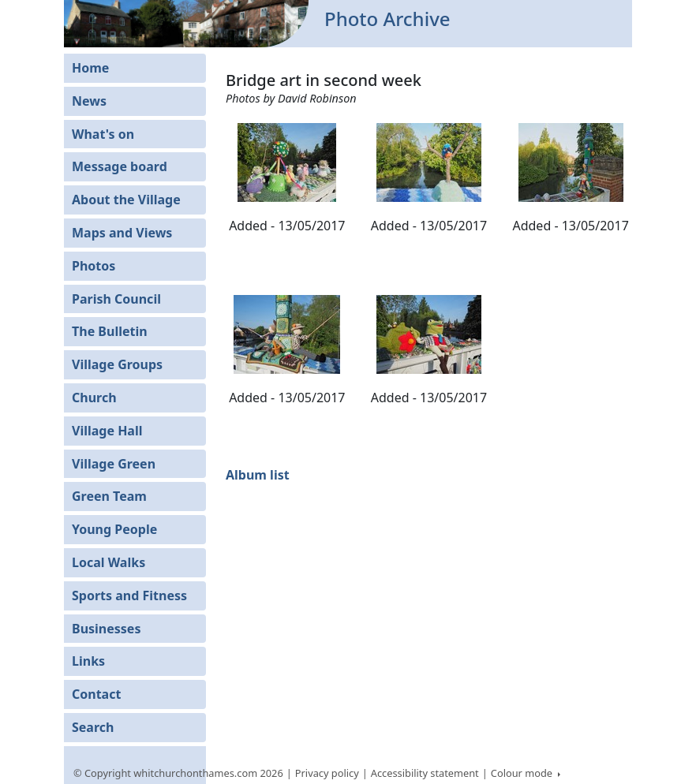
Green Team (109, 496)
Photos (94, 266)
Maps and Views (122, 233)
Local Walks (109, 562)
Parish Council (116, 299)
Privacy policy (327, 773)
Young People (114, 529)
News (89, 101)
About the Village (126, 200)
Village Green (114, 464)
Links (88, 661)
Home (90, 68)
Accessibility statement (425, 773)
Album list (258, 475)
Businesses (106, 629)
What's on (103, 134)
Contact (96, 694)
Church (94, 398)
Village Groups (117, 364)
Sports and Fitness (129, 595)
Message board (120, 166)
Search (93, 727)
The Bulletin (110, 331)
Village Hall (107, 431)
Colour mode (523, 773)
